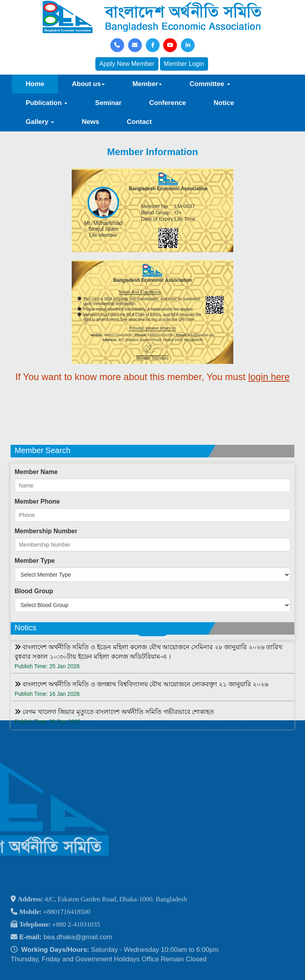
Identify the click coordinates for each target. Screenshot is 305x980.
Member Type (35, 673)
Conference (167, 103)
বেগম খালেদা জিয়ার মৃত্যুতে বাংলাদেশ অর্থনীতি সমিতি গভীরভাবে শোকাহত (114, 775)
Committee (210, 84)
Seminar (108, 103)
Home (35, 84)
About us (88, 84)
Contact (139, 122)
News (90, 122)
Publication (46, 103)
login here (269, 377)
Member (147, 84)
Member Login (184, 64)
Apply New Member (127, 64)
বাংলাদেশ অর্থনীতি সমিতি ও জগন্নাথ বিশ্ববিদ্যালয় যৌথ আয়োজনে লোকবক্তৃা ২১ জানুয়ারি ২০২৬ (141, 748)
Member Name (36, 584)
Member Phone (37, 614)
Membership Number (46, 644)
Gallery (40, 122)
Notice (224, 103)
